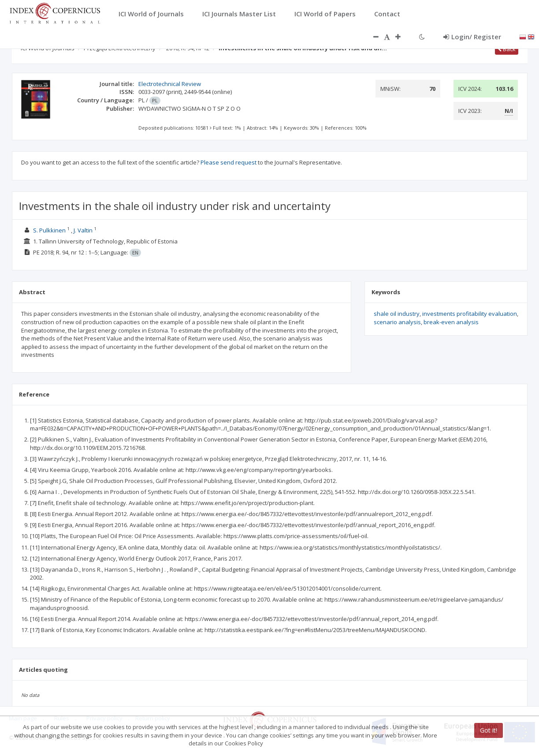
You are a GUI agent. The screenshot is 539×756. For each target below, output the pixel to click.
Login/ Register (472, 37)
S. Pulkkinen (49, 230)
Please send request (229, 162)
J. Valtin (83, 230)
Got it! (489, 730)
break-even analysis (451, 322)
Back (507, 49)
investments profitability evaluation (470, 314)
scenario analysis (397, 322)
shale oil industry (397, 314)
